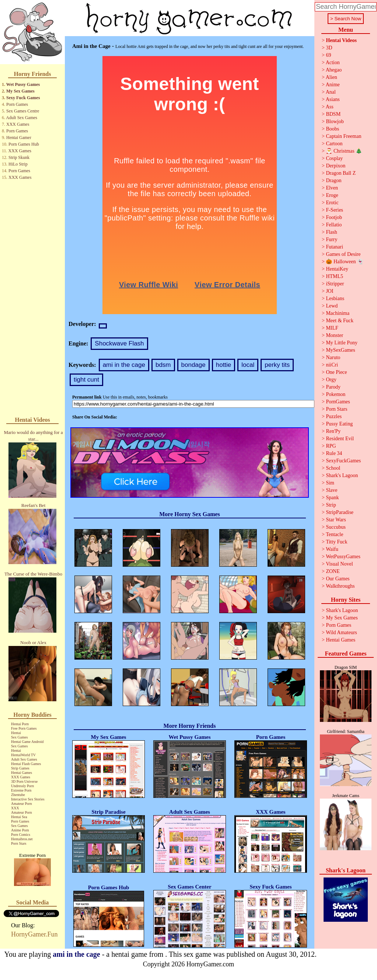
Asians (333, 99)
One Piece (336, 372)
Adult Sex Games (22, 118)
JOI (329, 291)
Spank (332, 498)
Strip (331, 505)
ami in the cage (124, 365)
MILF (332, 328)
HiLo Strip (18, 164)
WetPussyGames (343, 557)
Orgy (331, 380)
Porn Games (17, 104)
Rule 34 (334, 453)
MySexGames (340, 350)
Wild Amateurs (341, 633)
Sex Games (19, 737)
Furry (331, 239)
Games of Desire (343, 254)
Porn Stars (19, 843)
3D (329, 48)
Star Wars (336, 520)
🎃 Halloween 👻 (345, 262)
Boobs (332, 129)
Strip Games (20, 768)
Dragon (334, 180)
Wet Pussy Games (23, 84)
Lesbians (335, 298)
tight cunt (86, 380)
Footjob (334, 217)
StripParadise (340, 512)
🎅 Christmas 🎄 (344, 151)
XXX (15, 808)
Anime (333, 85)
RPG (331, 446)
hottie (224, 365)
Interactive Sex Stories (28, 799)
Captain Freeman (343, 136)
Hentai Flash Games (26, 764)
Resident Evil (340, 439)
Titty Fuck (336, 542)
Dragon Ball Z (341, 173)
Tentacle (334, 534)
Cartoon (334, 144)
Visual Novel (339, 564)
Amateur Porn (21, 804)
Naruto (333, 357)
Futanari (334, 247)
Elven (332, 188)
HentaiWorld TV (23, 755)
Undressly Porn (22, 786)
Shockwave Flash (119, 343)
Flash (331, 232)
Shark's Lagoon (342, 475)
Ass (330, 107)
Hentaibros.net (22, 839)
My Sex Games (20, 91)
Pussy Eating (339, 424)
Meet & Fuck (340, 321)
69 (328, 55)
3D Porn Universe (24, 781)
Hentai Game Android (27, 742)
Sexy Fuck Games (23, 98)
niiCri (332, 365)
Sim (330, 483)
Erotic (332, 203)
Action (333, 62)
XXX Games (18, 124)
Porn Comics (21, 835)
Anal (331, 92)
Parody (333, 387)
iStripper (335, 284)
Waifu (332, 549)
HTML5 (334, 276)
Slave (331, 490)
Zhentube (18, 795)
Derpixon (336, 166)
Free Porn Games (24, 728)
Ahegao (334, 70)
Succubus (336, 527)
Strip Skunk (19, 157)
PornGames (338, 402)
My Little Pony (342, 343)
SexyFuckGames (343, 461)
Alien (331, 77)
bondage (193, 365)
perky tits (277, 365)
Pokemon (336, 394)
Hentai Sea (19, 817)
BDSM (333, 114)
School (333, 468)
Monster (334, 335)
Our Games (338, 579)
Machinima (338, 313)
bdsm (163, 365)
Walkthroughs (340, 586)
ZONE (333, 571)
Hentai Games (22, 773)
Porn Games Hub (24, 144)
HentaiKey (337, 269)
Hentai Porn (20, 724)
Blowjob (335, 121)
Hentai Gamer (19, 138)
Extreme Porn (21, 790)
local (248, 365)
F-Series (334, 210)
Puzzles (334, 416)
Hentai (16, 733)
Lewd (332, 306)
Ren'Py (333, 431)
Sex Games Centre (23, 111)
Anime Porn (20, 830)
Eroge (332, 195)
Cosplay (334, 158)
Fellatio (334, 225)
